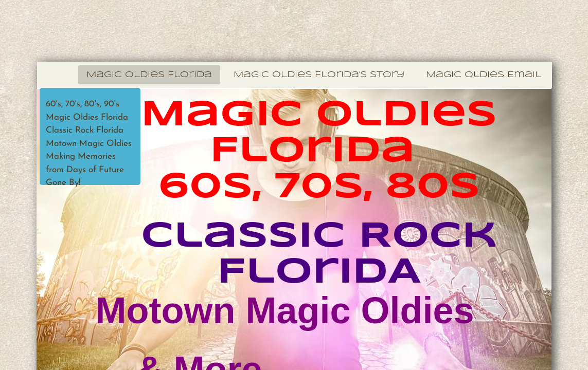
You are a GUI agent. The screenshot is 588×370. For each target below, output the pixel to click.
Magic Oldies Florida (149, 75)
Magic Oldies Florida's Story (319, 75)
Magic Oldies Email (484, 75)
